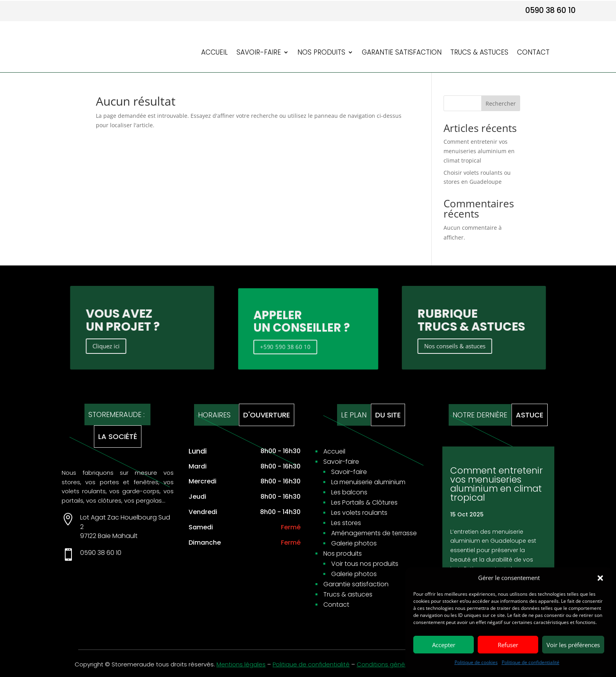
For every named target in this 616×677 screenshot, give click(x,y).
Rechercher (501, 103)
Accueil (214, 53)
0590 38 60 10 (550, 10)
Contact (533, 53)
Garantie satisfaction (402, 53)
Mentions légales (241, 664)
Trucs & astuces (479, 53)
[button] (600, 578)
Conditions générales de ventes (403, 664)
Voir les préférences (573, 645)
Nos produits (321, 53)
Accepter (444, 645)
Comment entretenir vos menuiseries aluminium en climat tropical (479, 151)
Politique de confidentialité (531, 662)
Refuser (508, 645)
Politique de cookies (476, 662)
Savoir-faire (259, 53)
